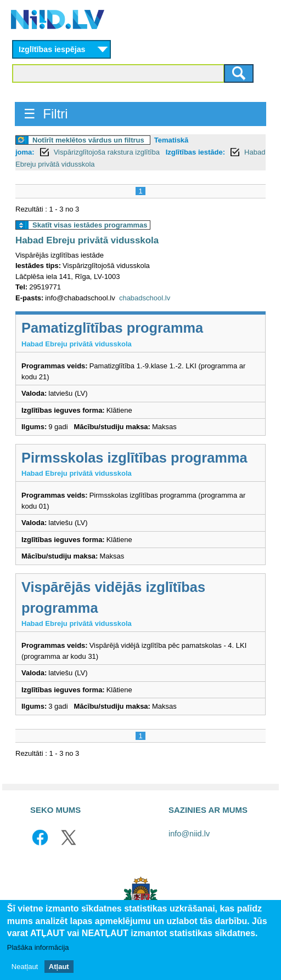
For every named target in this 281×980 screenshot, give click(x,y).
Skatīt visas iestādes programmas (90, 225)
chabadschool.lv (145, 298)
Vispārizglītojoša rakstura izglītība (108, 152)
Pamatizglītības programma (112, 328)
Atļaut (59, 967)
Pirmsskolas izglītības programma (134, 458)
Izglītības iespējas (52, 49)
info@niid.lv (189, 834)
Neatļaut (25, 967)
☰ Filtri (46, 114)
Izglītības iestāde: (195, 152)
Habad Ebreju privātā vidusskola (87, 240)
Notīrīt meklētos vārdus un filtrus (88, 140)
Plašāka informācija (38, 948)
